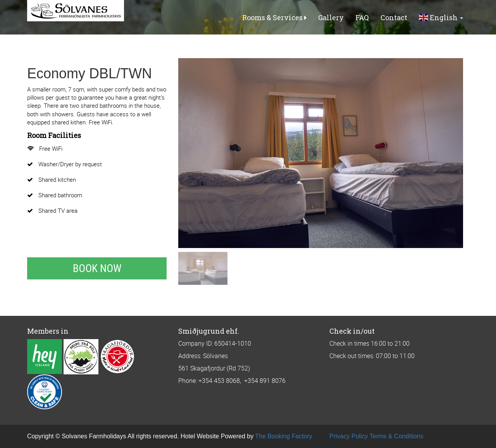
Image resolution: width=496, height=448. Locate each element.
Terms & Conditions (397, 436)
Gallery (331, 17)
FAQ (362, 17)
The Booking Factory (284, 436)
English (441, 17)
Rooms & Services (274, 17)
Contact (394, 17)
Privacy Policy (349, 436)
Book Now (97, 268)
